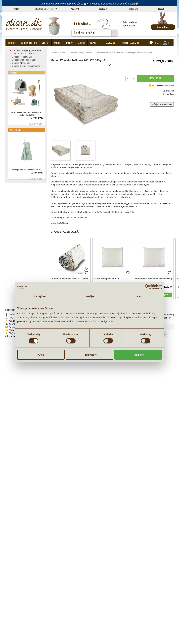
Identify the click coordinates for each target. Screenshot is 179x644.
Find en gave (133, 9)
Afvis (41, 355)
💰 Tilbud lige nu (29, 43)
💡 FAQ (9, 318)
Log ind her (163, 27)
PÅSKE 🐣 (110, 43)
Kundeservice (104, 9)
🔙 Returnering (13, 327)
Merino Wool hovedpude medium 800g (154, 279)
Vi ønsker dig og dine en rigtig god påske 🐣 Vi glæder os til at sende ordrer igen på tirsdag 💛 (89, 4)
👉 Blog (12, 43)
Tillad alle (138, 355)
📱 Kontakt (11, 315)
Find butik (17, 9)
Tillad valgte (89, 355)
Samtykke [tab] (40, 296)
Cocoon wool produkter (83, 173)
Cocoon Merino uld (103, 53)
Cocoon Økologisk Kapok (24, 60)
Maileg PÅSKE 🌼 (131, 43)
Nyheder (94, 43)
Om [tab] (139, 296)
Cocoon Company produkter (81, 53)
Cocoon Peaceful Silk (22, 57)
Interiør (69, 43)
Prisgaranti (75, 9)
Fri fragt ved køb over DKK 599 (46, 9)
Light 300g (114, 212)
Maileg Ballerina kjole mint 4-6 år (26, 170)
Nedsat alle (16, 130)
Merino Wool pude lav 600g (107, 279)
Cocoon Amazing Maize (23, 54)
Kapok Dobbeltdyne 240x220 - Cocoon (70, 279)
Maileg (57, 43)
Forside (54, 53)
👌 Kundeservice (14, 321)
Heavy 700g (129, 212)
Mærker (81, 43)
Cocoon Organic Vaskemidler (26, 66)
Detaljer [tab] (89, 296)
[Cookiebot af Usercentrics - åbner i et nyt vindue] (147, 287)
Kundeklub (162, 9)
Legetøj (45, 43)
